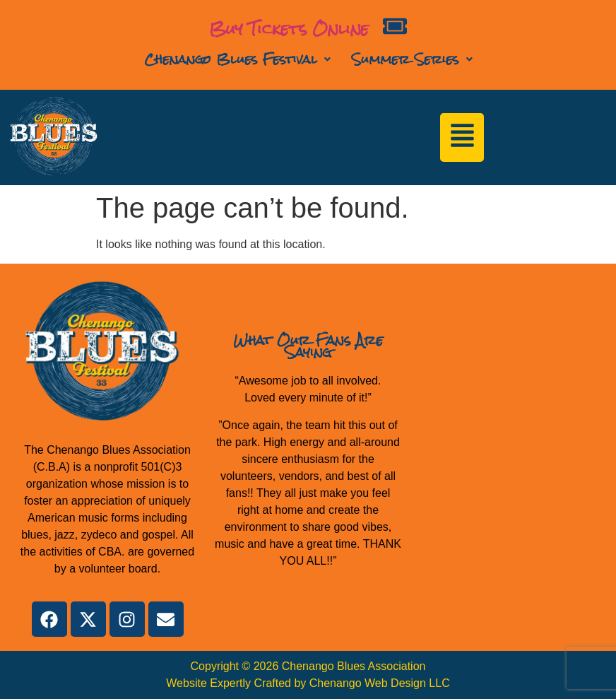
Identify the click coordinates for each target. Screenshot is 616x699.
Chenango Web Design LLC (380, 683)
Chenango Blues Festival (237, 59)
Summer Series (412, 59)
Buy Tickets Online (289, 29)
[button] (237, 59)
